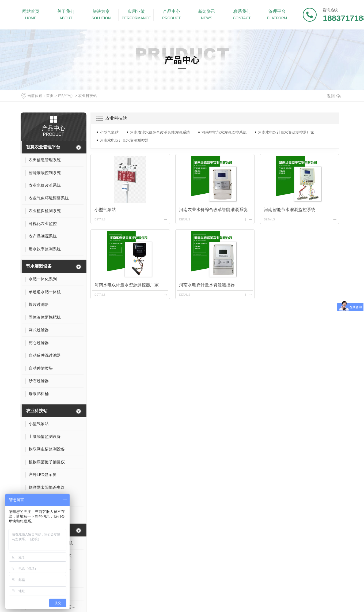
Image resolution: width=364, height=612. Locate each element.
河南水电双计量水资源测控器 (124, 140)
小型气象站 (109, 132)
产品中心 (65, 96)
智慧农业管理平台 (43, 147)
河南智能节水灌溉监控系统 (224, 132)
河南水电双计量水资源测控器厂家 (286, 132)
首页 (50, 96)
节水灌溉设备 (39, 266)
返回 (334, 96)
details (100, 219)
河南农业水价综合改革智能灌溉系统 (160, 132)
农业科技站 (88, 96)
